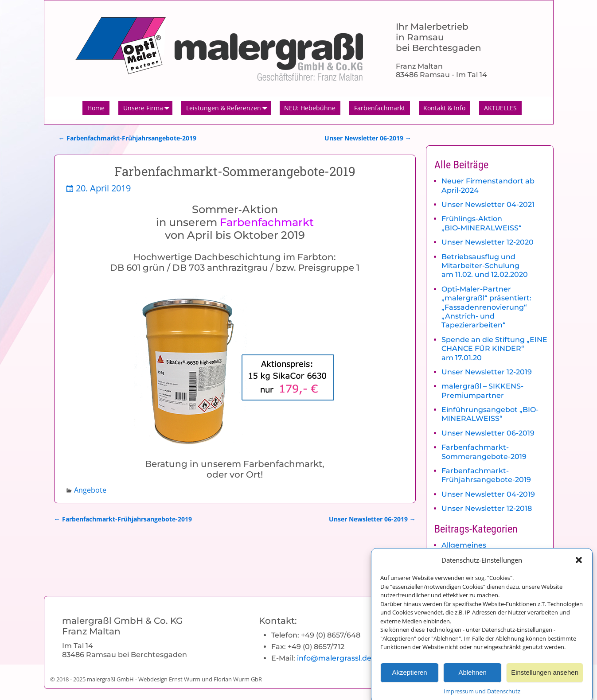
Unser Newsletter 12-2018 (487, 508)
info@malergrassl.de (334, 658)
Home (96, 108)
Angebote (90, 490)
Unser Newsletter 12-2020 (488, 242)
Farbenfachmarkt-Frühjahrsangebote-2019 (127, 138)
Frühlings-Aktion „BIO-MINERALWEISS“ (482, 223)
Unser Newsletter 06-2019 (368, 138)
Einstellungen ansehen (545, 678)
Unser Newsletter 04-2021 (488, 204)
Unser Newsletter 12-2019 (487, 372)
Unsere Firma (148, 108)
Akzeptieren (409, 678)
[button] (579, 566)
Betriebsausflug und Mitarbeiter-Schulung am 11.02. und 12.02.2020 (485, 266)
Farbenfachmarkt (380, 108)
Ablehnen (472, 678)
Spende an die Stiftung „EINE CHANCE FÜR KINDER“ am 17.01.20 (494, 349)
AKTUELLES (500, 108)
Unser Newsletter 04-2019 (488, 494)
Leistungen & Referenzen (228, 108)
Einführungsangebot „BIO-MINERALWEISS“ (490, 414)
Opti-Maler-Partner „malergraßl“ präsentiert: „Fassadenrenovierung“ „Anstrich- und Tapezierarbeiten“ (486, 307)
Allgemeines (464, 545)
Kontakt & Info (444, 108)
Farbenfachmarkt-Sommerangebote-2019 (484, 452)
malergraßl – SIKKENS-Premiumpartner (482, 391)
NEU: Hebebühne (310, 108)
